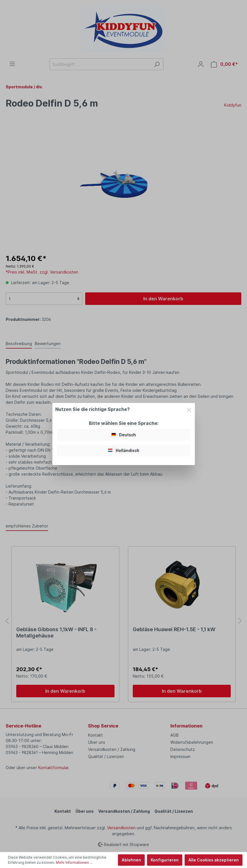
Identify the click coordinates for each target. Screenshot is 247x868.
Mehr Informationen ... (74, 862)
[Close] (189, 409)
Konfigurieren (165, 860)
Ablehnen (131, 860)
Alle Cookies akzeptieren (214, 860)
